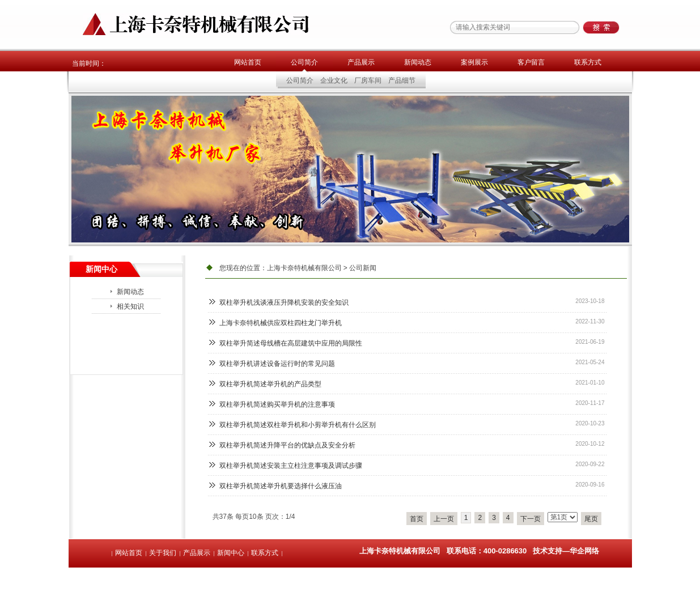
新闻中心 (231, 553)
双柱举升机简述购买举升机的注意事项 (277, 404)
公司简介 (304, 62)
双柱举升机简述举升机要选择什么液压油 (281, 486)
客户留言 (531, 62)
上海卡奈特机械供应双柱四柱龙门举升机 (281, 323)
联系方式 (588, 62)
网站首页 (248, 62)
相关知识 (130, 306)
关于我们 (163, 553)
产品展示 (361, 62)
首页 (417, 519)
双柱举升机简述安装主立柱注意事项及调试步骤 (291, 466)
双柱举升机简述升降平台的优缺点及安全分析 (287, 445)
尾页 (591, 519)
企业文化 (334, 80)
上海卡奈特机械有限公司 (304, 268)
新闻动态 (418, 62)
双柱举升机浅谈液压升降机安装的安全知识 (284, 302)
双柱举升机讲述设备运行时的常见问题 (277, 364)
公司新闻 (363, 268)
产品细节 (402, 80)
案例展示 (474, 62)
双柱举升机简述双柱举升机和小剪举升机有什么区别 (298, 425)
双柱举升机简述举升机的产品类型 (270, 384)
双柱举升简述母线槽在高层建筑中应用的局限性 (291, 343)
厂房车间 (368, 80)
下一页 (531, 519)
